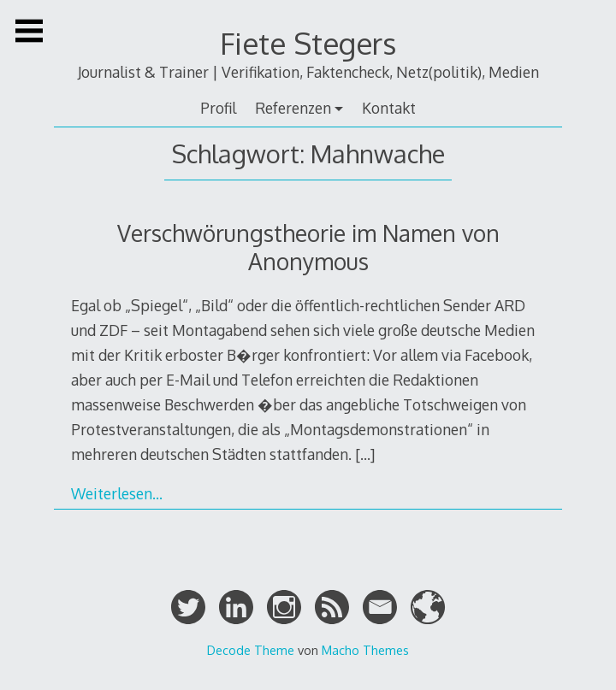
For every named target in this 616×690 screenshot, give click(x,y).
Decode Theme (251, 650)
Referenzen (293, 108)
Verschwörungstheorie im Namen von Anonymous (308, 247)
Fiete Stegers (308, 43)
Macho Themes (365, 650)
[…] (365, 454)
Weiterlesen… (117, 493)
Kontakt (389, 108)
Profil (218, 108)
